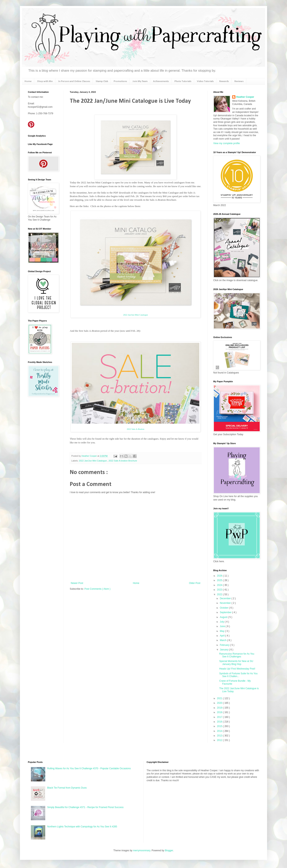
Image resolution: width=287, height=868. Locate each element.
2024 (220, 585)
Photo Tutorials (183, 81)
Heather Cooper (89, 456)
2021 (220, 698)
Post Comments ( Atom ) (97, 589)
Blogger (169, 850)
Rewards (224, 81)
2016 (220, 722)
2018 (220, 712)
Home (28, 81)
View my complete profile (227, 143)
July (222, 622)
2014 (220, 731)
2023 (220, 590)
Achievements (161, 81)
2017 (220, 717)
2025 (220, 580)
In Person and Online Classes (74, 81)
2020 (220, 703)
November (226, 603)
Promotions (120, 81)
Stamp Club (102, 81)
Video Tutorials (205, 81)
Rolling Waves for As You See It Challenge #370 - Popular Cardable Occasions (89, 768)
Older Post (195, 583)
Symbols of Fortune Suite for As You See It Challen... (238, 675)
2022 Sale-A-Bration (136, 429)
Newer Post (77, 583)
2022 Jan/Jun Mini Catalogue (136, 315)
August (224, 617)
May (222, 631)
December (226, 598)
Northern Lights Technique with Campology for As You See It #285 (82, 827)
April (223, 636)
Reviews (239, 81)
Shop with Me (45, 81)
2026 (220, 576)
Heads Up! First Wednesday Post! (237, 669)
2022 (220, 594)
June (223, 626)
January (224, 650)
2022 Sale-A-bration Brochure (123, 461)
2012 (220, 740)
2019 (220, 708)
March (224, 640)
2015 (220, 726)
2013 (220, 736)
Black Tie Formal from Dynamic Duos (67, 788)
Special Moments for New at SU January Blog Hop (236, 663)
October (224, 608)
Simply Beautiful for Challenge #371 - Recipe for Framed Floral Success (85, 807)
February (225, 645)
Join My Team (140, 81)
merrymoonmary (142, 850)
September (226, 612)
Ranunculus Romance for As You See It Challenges (237, 655)
